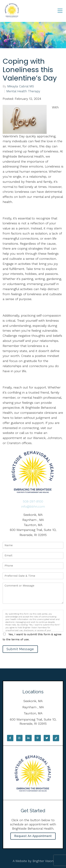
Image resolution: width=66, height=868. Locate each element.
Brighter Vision (43, 861)
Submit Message (20, 649)
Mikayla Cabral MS (21, 86)
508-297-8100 (33, 501)
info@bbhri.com (33, 506)
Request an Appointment (33, 836)
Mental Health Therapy (23, 91)
